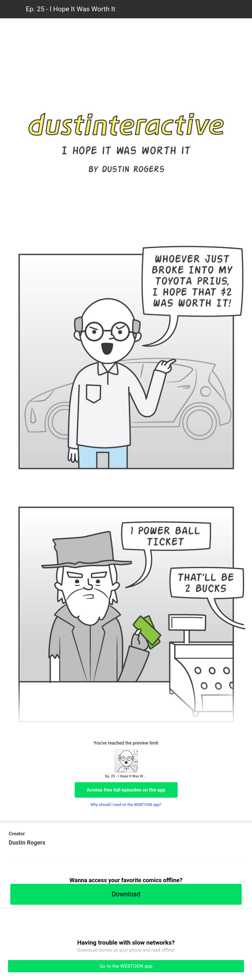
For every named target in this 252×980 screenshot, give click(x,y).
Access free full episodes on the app (126, 790)
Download (126, 894)
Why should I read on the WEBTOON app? (126, 805)
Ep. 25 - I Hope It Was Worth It (70, 9)
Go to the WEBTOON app (126, 966)
